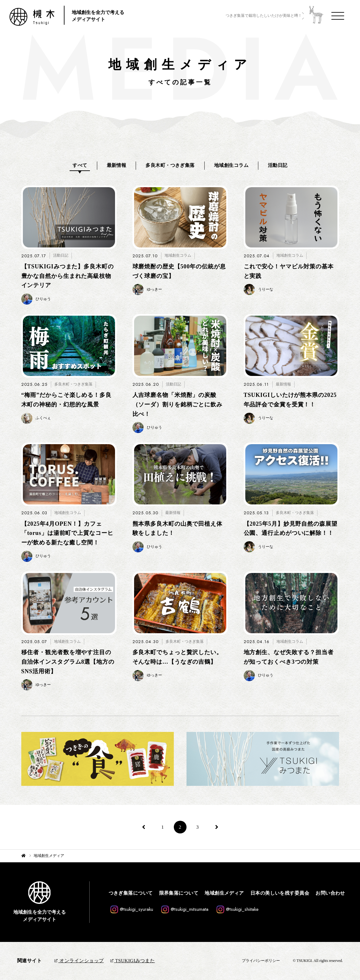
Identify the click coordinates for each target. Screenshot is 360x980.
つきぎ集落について (131, 893)
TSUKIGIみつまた (133, 961)
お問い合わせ (330, 893)
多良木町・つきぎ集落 (170, 165)
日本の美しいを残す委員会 (280, 893)
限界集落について (179, 893)
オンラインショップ (79, 961)
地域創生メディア (224, 893)
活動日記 (278, 165)
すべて (80, 165)
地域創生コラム (231, 165)
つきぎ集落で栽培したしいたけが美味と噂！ (264, 16)
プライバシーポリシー (261, 961)
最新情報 (117, 165)
